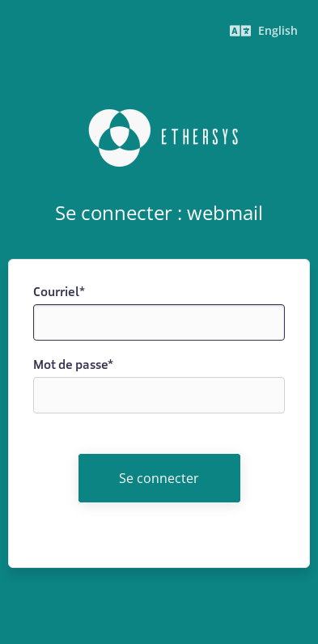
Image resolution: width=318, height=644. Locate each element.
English (264, 30)
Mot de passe (73, 364)
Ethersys (159, 138)
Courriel (59, 292)
